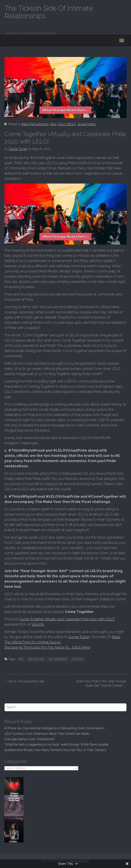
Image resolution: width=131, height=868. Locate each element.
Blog (53, 124)
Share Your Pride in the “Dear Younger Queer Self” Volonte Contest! (101, 683)
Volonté (38, 624)
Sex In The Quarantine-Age (24, 681)
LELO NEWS (67, 124)
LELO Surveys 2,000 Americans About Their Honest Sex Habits (47, 734)
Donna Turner (18, 149)
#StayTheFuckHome (35, 124)
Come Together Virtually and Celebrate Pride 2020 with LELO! (67, 619)
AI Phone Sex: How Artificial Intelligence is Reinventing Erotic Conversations (54, 728)
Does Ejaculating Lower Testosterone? (29, 739)
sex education (58, 659)
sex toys (77, 659)
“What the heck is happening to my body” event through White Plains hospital (56, 744)
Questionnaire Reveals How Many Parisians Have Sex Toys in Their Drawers (55, 750)
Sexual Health (86, 124)
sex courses (36, 659)
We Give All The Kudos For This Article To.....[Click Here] (47, 647)
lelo (21, 659)
